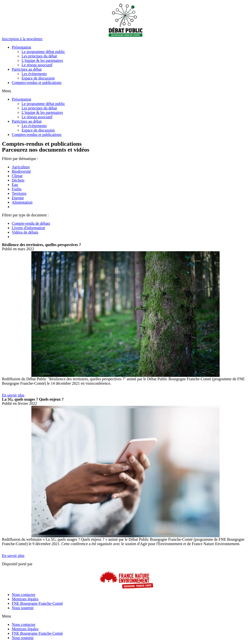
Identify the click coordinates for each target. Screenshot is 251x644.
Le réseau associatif (37, 65)
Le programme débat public (43, 52)
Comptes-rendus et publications (37, 83)
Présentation (21, 47)
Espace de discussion (38, 78)
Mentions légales (25, 599)
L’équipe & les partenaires (42, 60)
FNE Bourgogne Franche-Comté (37, 603)
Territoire (19, 193)
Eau (15, 185)
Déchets (18, 180)
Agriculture (21, 167)
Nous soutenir (23, 608)
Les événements (34, 74)
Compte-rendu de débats (31, 223)
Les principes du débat (39, 56)
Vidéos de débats (25, 232)
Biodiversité (21, 171)
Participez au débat (27, 69)
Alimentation (22, 202)
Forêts (17, 189)
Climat (17, 176)
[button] (22, 39)
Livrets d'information (28, 228)
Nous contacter (24, 595)
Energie (18, 198)
